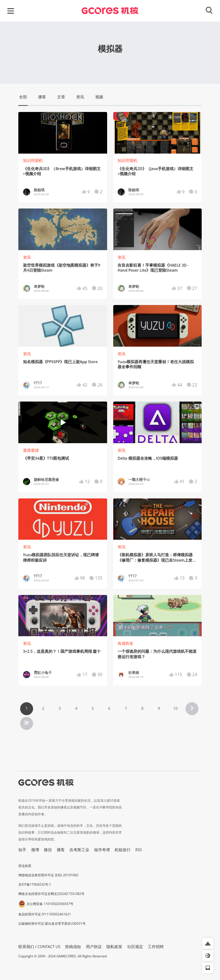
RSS (139, 850)
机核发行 (123, 850)
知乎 (22, 850)
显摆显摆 (31, 450)
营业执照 (25, 866)
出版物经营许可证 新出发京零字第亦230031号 (52, 923)
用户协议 (94, 947)
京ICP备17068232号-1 (35, 884)
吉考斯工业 (79, 850)
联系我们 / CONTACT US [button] (39, 947)
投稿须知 (73, 947)
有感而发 (125, 643)
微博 (35, 850)
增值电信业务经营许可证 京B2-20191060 (48, 875)
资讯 (27, 257)
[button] (208, 943)
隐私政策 (114, 947)
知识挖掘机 (33, 160)
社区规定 (135, 947)
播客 (61, 850)
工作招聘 (156, 947)
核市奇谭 (102, 850)
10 (175, 708)
